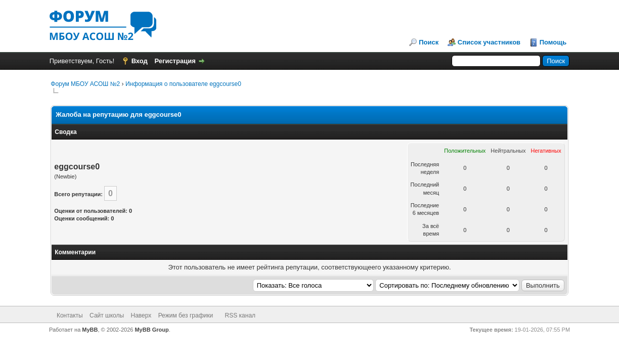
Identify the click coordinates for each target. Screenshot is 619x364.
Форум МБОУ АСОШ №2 (85, 84)
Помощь (553, 42)
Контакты (70, 315)
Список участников (489, 42)
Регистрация (175, 61)
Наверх (141, 315)
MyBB (90, 330)
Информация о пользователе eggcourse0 (183, 84)
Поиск (429, 42)
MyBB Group (151, 330)
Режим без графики (186, 315)
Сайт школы (107, 315)
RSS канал (240, 315)
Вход (140, 61)
